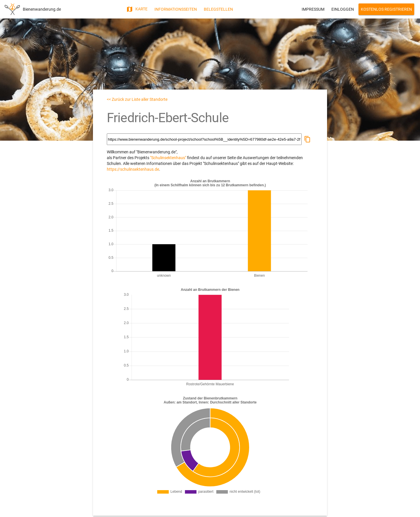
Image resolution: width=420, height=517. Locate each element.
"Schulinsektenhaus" (168, 158)
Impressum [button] (313, 9)
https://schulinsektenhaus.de (133, 169)
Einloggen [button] (343, 9)
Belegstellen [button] (218, 9)
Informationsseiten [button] (176, 9)
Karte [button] (137, 9)
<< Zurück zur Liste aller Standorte (137, 99)
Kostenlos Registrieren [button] (386, 9)
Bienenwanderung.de (42, 9)
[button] (307, 139)
